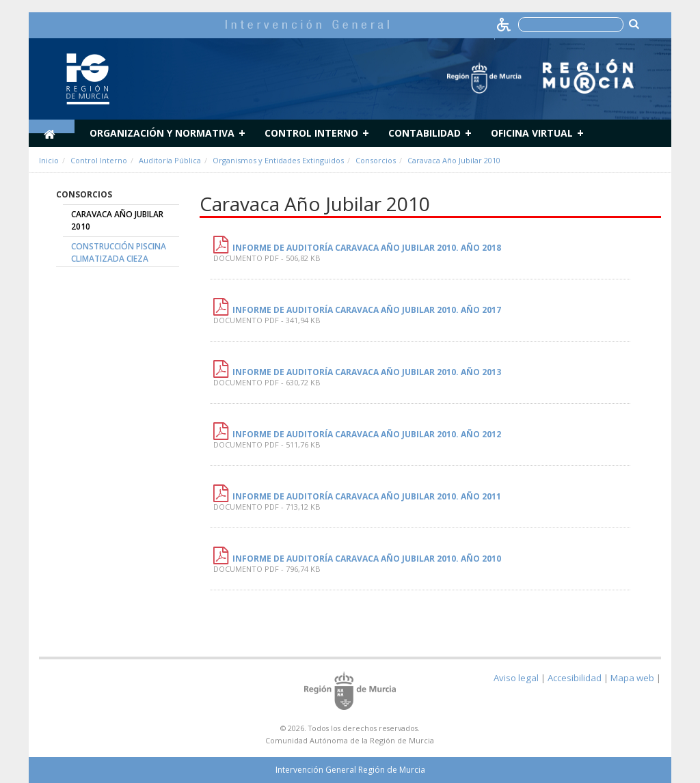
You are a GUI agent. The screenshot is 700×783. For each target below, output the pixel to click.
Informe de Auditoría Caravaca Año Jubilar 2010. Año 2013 (367, 372)
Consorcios (376, 160)
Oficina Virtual (532, 133)
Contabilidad (425, 133)
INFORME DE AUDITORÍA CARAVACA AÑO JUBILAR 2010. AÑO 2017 (367, 310)
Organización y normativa (162, 133)
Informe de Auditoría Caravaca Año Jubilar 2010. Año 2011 (367, 496)
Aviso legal (516, 678)
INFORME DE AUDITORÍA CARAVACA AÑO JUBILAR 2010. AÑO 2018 (367, 248)
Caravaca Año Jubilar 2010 (454, 160)
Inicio (49, 160)
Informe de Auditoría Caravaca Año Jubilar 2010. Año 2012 (367, 434)
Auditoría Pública (170, 160)
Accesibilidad (575, 678)
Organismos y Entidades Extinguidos (278, 160)
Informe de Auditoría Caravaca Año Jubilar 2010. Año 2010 (367, 559)
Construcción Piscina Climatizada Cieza (119, 252)
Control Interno (311, 133)
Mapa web (632, 678)
